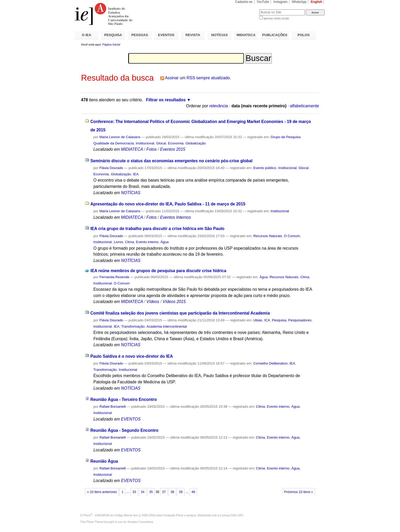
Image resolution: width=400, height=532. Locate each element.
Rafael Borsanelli (113, 407)
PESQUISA (113, 35)
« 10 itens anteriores (102, 492)
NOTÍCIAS (219, 35)
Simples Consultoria (140, 522)
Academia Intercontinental (167, 326)
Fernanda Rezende (114, 277)
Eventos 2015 (173, 149)
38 (172, 492)
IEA (136, 174)
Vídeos (153, 302)
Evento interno (147, 242)
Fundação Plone (173, 515)
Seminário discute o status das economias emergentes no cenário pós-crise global (171, 161)
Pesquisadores (300, 320)
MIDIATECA (246, 35)
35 (151, 492)
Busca (247, 9)
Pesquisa (279, 320)
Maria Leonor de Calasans (120, 137)
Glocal (161, 143)
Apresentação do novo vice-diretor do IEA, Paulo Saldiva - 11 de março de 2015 (168, 204)
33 (134, 492)
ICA (267, 320)
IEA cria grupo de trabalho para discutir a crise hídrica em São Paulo (157, 229)
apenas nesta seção (276, 18)
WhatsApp (299, 2)
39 (181, 492)
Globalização (196, 143)
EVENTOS (166, 35)
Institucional (145, 143)
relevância (219, 106)
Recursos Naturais (268, 236)
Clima (129, 242)
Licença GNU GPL (232, 515)
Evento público (265, 168)
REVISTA (193, 35)
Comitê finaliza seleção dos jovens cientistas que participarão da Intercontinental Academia (180, 313)
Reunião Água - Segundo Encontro (124, 430)
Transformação (133, 326)
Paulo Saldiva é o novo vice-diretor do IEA (131, 356)
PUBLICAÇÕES (275, 35)
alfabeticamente (304, 106)
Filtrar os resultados (166, 100)
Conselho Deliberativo (270, 363)
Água (164, 242)
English (317, 2)
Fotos (152, 149)
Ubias (258, 320)
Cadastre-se (244, 2)
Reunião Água (104, 461)
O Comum (292, 236)
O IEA (87, 35)
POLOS (303, 35)
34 (143, 492)
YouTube (263, 2)
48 (193, 492)
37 (164, 492)
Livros (119, 242)
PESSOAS (140, 35)
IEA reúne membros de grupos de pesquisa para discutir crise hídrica (158, 271)
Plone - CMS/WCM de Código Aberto (108, 515)
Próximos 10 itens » (298, 492)
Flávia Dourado (111, 168)
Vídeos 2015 (174, 302)
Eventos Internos (176, 217)
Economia (176, 143)
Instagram (280, 2)
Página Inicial (111, 44)
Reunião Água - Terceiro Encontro (123, 399)
